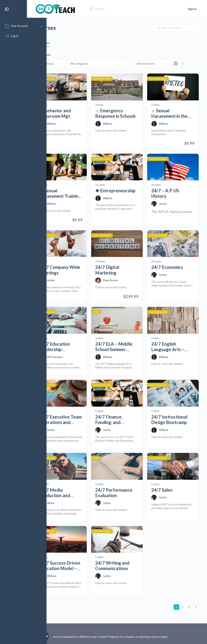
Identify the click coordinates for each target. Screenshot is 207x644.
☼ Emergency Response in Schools (122, 120)
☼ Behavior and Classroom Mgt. (75, 120)
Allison (70, 492)
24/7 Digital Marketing (120, 269)
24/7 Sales (168, 479)
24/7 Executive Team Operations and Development (77, 412)
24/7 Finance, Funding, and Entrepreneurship (126, 412)
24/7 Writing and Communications (125, 551)
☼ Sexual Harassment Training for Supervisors (71, 196)
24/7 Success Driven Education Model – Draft (76, 552)
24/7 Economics (174, 267)
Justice (169, 206)
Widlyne (71, 130)
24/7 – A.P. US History (172, 196)
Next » (196, 593)
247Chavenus (74, 353)
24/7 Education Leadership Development (74, 343)
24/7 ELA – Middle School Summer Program (126, 343)
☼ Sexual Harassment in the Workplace (176, 120)
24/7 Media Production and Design (74, 482)
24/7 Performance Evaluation (122, 482)
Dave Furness (124, 280)
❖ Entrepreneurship (126, 196)
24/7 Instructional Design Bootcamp (176, 412)
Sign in (192, 9)
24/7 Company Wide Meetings (74, 269)
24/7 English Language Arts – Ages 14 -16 (174, 343)
